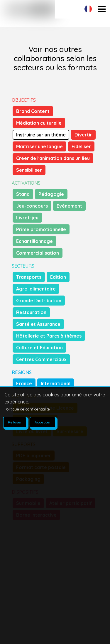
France (24, 383)
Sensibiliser (29, 170)
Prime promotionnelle (41, 229)
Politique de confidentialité (27, 409)
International (56, 383)
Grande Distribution (39, 301)
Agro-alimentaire (36, 289)
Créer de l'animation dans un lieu (53, 158)
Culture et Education (39, 348)
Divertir (83, 135)
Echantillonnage (34, 241)
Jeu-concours (32, 206)
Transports (29, 277)
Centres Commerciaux (41, 359)
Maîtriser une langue (39, 146)
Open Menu (102, 21)
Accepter (43, 422)
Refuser (15, 422)
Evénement (69, 206)
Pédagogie (51, 194)
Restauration (31, 312)
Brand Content (33, 111)
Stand (23, 194)
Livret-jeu (27, 218)
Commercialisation (38, 253)
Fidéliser (81, 146)
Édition (58, 277)
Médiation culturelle (39, 123)
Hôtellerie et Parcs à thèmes (49, 336)
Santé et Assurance (38, 324)
